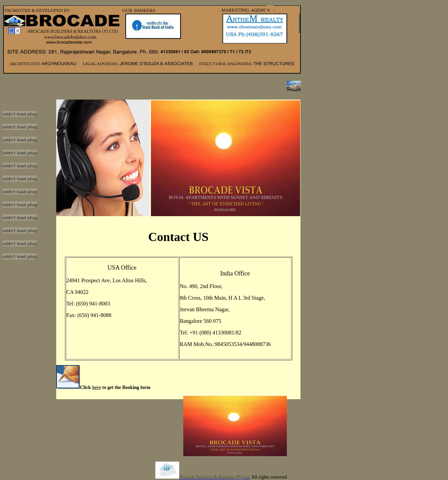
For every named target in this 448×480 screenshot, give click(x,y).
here (96, 387)
